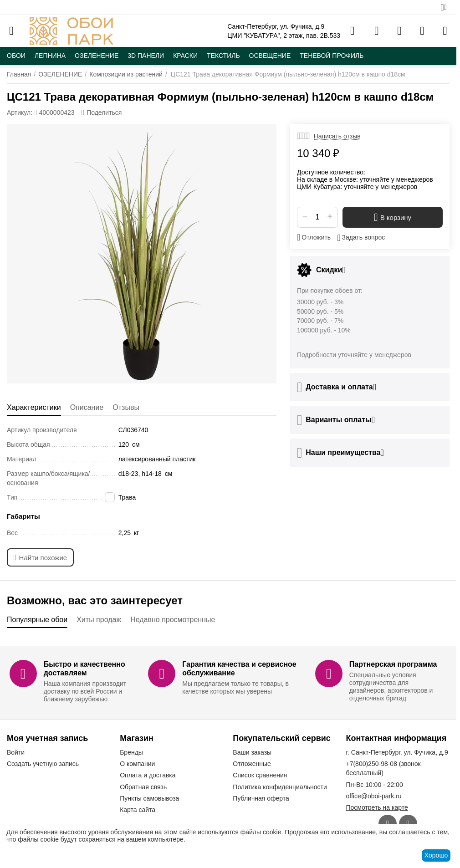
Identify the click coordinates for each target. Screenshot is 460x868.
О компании (137, 764)
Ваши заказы (252, 752)
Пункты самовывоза (149, 798)
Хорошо (436, 855)
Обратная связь (143, 787)
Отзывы (126, 407)
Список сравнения (260, 775)
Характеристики (34, 407)
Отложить (314, 237)
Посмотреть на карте (377, 807)
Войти (16, 752)
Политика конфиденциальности (280, 787)
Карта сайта (138, 810)
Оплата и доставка (148, 775)
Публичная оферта (261, 798)
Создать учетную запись (43, 764)
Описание (87, 407)
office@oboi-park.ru (373, 796)
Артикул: (20, 112)
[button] (102, 112)
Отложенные (252, 764)
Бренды (131, 752)
